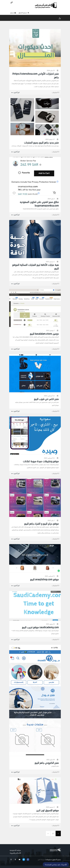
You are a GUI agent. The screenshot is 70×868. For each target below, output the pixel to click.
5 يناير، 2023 (51, 199)
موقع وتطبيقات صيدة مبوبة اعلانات (41, 461)
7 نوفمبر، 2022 (50, 330)
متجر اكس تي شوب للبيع (46, 399)
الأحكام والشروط (15, 853)
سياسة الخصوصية (15, 850)
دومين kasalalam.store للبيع (44, 334)
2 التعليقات (55, 639)
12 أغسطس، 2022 (49, 396)
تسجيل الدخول (24, 13)
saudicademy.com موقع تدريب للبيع (40, 627)
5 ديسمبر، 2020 (50, 807)
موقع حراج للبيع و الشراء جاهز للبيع (41, 524)
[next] (48, 833)
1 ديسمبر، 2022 (50, 262)
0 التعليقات (55, 92)
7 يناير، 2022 (51, 520)
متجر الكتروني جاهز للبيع (47, 763)
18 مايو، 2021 (50, 760)
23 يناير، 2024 (51, 70)
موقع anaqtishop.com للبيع (44, 579)
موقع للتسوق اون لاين (47, 810)
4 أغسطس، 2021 (50, 576)
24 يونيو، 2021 (50, 624)
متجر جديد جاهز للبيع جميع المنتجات (41, 143)
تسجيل (13, 13)
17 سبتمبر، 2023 (50, 139)
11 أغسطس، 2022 (49, 458)
